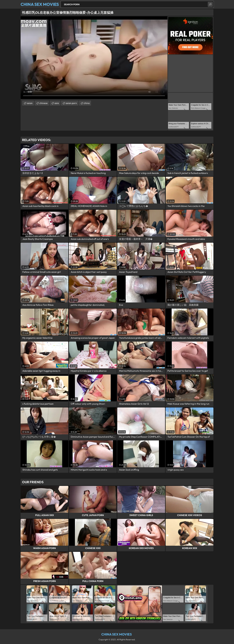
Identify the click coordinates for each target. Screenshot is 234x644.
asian (30, 103)
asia (57, 103)
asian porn (71, 103)
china (87, 103)
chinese (44, 103)
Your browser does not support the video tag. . (94, 58)
